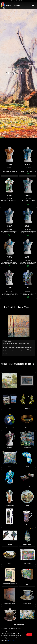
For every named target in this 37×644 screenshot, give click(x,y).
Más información (7, 354)
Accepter (29, 635)
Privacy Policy (12, 640)
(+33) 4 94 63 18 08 (20, 1)
